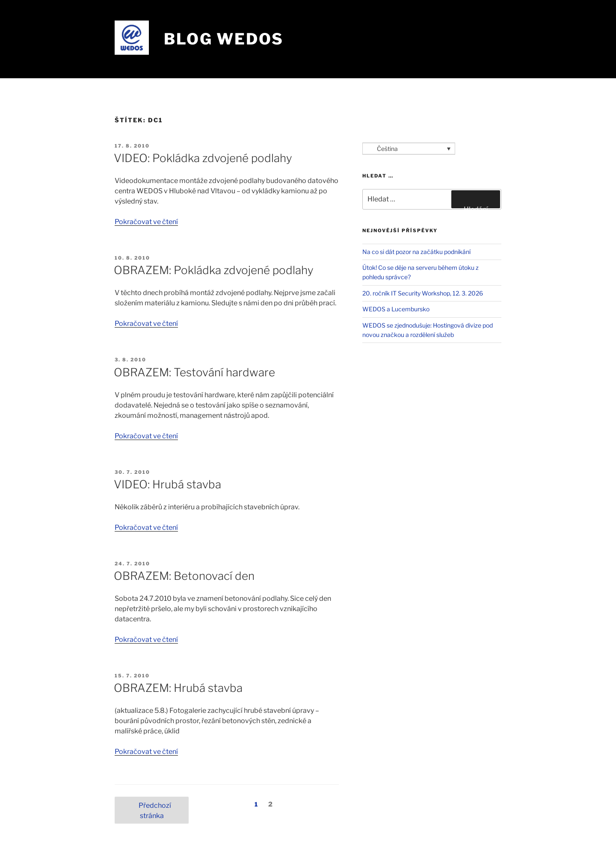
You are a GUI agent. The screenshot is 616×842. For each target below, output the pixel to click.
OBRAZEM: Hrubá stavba (178, 688)
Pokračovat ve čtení (146, 222)
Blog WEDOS (224, 39)
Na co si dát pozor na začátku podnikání (416, 252)
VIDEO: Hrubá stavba (167, 484)
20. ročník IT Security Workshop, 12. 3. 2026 (423, 293)
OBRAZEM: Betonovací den (184, 576)
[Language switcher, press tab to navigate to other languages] (409, 149)
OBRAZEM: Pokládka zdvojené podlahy (214, 270)
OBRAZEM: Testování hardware (194, 372)
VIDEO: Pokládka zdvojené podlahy (203, 158)
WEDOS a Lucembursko (396, 309)
